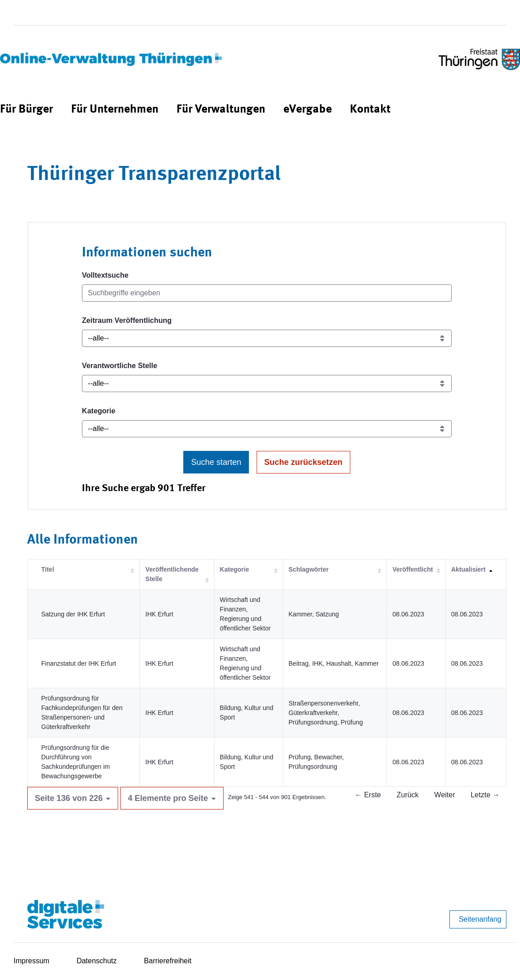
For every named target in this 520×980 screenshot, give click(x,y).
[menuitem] (26, 110)
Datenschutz (97, 961)
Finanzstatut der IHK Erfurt (79, 663)
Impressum (31, 961)
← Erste (368, 795)
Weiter (445, 795)
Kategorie (99, 411)
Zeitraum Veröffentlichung (127, 320)
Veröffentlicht (413, 569)
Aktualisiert (468, 569)
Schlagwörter (309, 569)
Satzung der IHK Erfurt (73, 614)
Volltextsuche (105, 275)
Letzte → (485, 795)
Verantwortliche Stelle (119, 366)
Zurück (408, 795)
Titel (48, 569)
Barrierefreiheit (168, 961)
